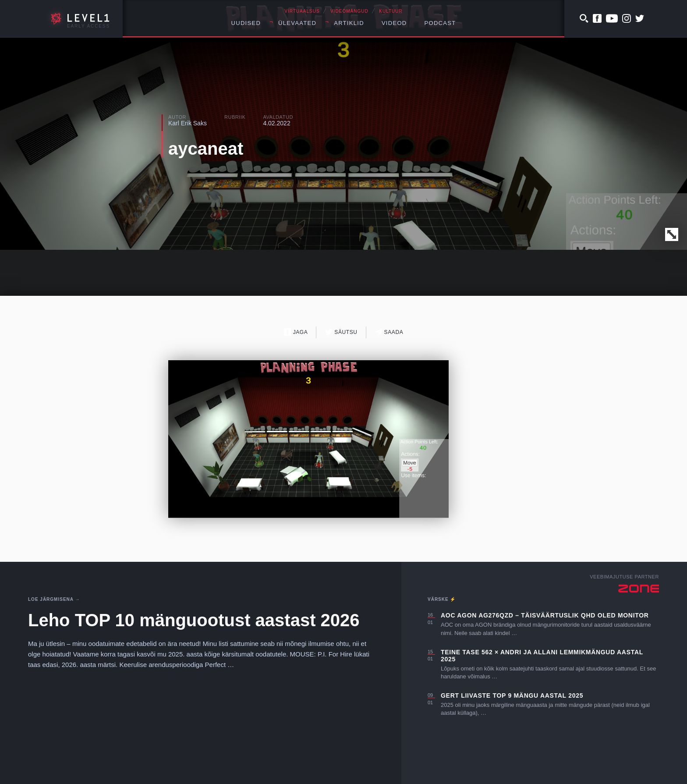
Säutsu (341, 332)
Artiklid (349, 23)
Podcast (440, 23)
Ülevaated (297, 23)
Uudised (246, 23)
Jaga (296, 332)
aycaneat (206, 149)
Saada (389, 332)
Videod (394, 23)
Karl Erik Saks (188, 123)
